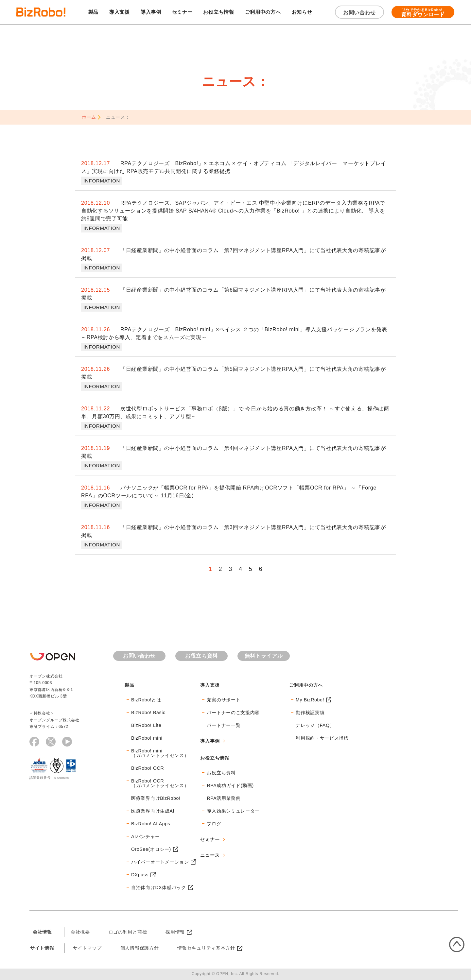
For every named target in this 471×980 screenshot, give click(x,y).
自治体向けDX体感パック (159, 887)
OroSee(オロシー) (151, 849)
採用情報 (175, 932)
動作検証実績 (310, 713)
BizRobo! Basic (148, 713)
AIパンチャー (146, 836)
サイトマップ (87, 948)
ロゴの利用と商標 (128, 932)
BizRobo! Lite (146, 725)
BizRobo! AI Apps (151, 824)
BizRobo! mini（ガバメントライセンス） (160, 753)
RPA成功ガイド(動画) (230, 785)
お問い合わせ (359, 13)
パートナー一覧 (224, 725)
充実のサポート (224, 700)
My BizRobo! (310, 700)
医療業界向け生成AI (153, 811)
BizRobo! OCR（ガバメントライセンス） (160, 783)
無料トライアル (264, 656)
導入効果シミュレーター (233, 811)
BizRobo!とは (146, 700)
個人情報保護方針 (140, 948)
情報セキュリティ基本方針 (206, 948)
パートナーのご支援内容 (233, 713)
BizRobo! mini (147, 738)
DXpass (140, 875)
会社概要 (80, 932)
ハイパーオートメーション (160, 862)
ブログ (214, 824)
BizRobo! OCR (148, 768)
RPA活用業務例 (224, 798)
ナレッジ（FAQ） (315, 725)
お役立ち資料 (201, 656)
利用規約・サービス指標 (322, 738)
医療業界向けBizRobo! (156, 798)
